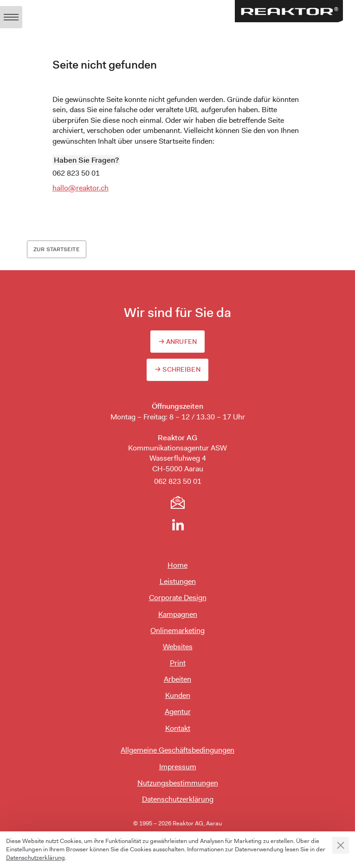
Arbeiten (177, 679)
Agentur (178, 712)
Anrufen (181, 342)
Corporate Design (178, 598)
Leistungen (178, 581)
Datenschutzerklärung (178, 799)
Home (177, 565)
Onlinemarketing (177, 630)
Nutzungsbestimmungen (178, 783)
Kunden (178, 695)
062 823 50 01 (76, 173)
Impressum (178, 767)
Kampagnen (178, 614)
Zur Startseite (57, 249)
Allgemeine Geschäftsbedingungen (177, 750)
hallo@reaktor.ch (81, 188)
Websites (178, 647)
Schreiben (181, 369)
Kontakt (178, 728)
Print (178, 663)
